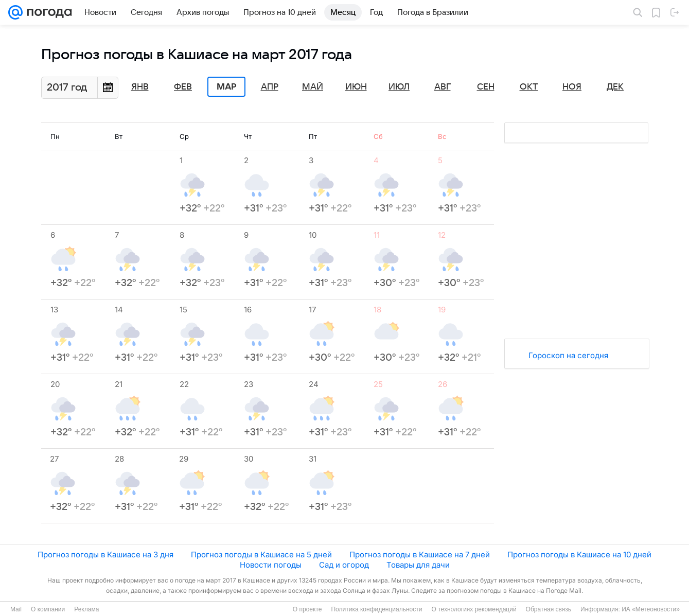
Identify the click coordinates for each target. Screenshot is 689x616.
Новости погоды (271, 565)
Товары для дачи (418, 565)
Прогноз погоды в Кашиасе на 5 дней (261, 555)
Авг (443, 87)
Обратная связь (549, 609)
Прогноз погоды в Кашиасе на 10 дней (579, 555)
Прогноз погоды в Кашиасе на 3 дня (105, 555)
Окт (529, 87)
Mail (16, 609)
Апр (270, 87)
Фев (183, 87)
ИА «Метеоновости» (651, 609)
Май (313, 87)
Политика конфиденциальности (376, 609)
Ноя (572, 87)
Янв (140, 87)
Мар (226, 87)
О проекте (307, 609)
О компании (48, 609)
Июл (399, 87)
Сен (486, 87)
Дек (615, 87)
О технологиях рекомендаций (474, 609)
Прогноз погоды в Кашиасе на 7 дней (420, 555)
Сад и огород (344, 565)
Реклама (86, 609)
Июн (356, 87)
